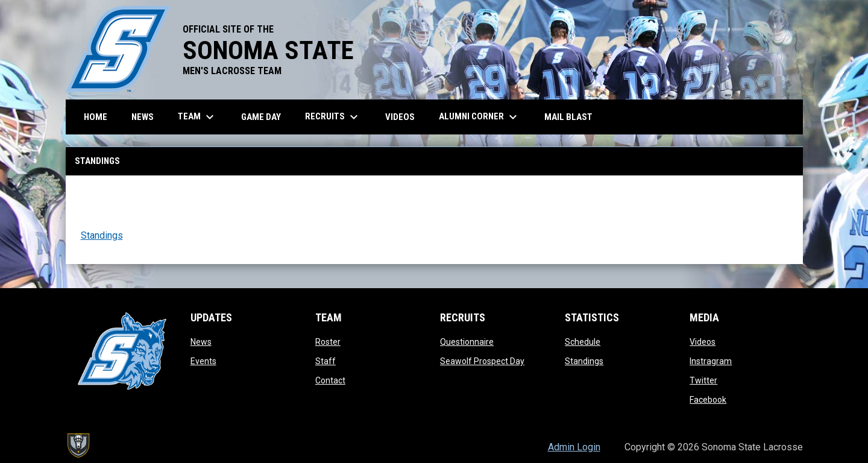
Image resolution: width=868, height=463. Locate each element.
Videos (703, 342)
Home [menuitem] (96, 117)
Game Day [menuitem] (261, 117)
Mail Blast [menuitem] (568, 117)
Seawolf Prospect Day (482, 361)
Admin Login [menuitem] (574, 447)
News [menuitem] (143, 117)
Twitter (703, 380)
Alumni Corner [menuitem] (480, 117)
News (201, 342)
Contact (330, 380)
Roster (328, 342)
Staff (325, 361)
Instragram (711, 361)
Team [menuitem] (197, 117)
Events (203, 361)
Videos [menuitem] (400, 117)
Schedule (583, 342)
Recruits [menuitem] (333, 117)
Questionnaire (467, 342)
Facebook (708, 400)
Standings (584, 361)
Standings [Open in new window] (102, 235)
